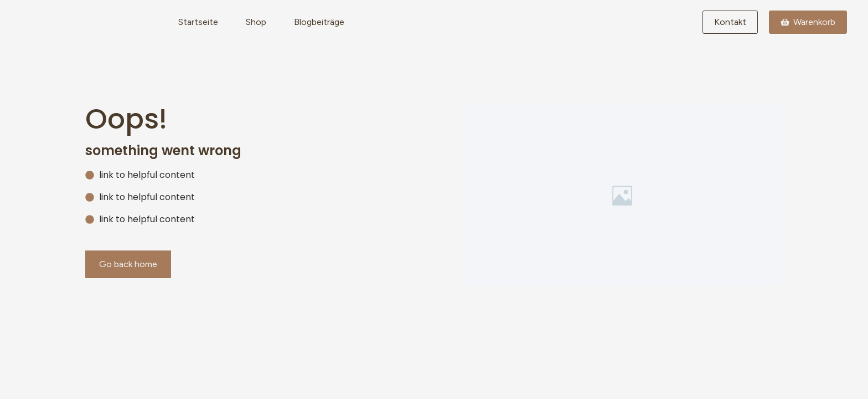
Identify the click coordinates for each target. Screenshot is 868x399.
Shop (256, 22)
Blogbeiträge (319, 22)
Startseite (198, 22)
